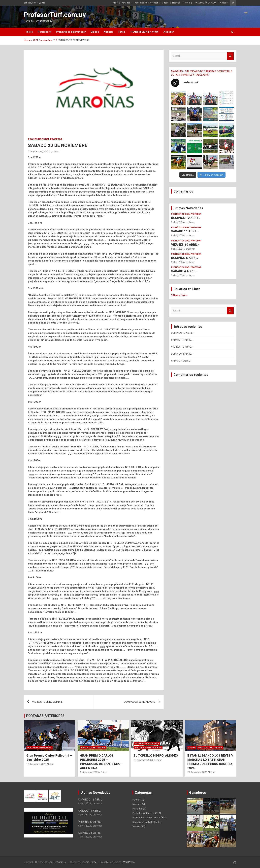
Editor (51, 764)
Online (179, 295)
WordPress (129, 862)
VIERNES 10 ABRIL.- (185, 245)
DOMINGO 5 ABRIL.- (185, 258)
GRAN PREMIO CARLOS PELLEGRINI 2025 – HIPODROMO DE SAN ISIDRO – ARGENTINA (102, 762)
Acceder (224, 3)
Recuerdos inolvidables (148, 748)
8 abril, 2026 (177, 222)
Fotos (187, 3)
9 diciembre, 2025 (89, 772)
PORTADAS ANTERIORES (45, 716)
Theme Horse (89, 862)
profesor (55, 152)
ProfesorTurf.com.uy (55, 15)
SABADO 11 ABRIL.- (185, 231)
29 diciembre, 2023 (144, 760)
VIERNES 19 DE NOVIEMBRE (47, 702)
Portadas (126, 3)
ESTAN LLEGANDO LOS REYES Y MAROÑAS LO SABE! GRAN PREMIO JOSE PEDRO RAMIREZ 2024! (210, 762)
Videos (165, 3)
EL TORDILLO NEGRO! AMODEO (156, 755)
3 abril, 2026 (177, 262)
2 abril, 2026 (177, 275)
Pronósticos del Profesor (146, 3)
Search (230, 56)
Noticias (176, 3)
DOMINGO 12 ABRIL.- (186, 218)
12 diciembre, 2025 (36, 764)
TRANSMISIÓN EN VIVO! (205, 3)
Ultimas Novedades (188, 208)
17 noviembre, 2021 (38, 152)
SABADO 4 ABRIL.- (184, 271)
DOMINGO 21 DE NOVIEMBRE (140, 702)
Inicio (115, 3)
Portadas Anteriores (39, 748)
